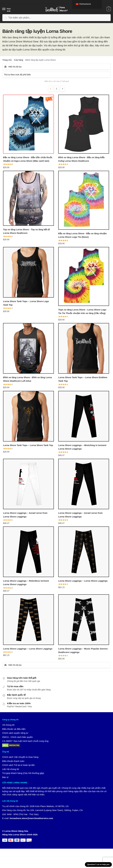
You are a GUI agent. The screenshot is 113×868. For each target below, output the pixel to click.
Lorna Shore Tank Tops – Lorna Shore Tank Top (28, 446)
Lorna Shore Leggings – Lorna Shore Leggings (83, 582)
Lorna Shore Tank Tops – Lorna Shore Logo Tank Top (26, 303)
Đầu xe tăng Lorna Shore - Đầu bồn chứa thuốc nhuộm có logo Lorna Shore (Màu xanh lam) (28, 159)
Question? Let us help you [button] (98, 864)
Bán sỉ (5, 778)
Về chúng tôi (8, 726)
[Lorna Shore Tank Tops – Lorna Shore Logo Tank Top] (28, 272)
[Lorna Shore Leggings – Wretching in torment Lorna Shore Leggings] (84, 417)
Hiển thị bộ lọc (13, 67)
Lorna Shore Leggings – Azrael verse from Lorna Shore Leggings (25, 515)
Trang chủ (7, 60)
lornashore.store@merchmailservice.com (31, 819)
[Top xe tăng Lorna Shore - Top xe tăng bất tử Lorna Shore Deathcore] (28, 198)
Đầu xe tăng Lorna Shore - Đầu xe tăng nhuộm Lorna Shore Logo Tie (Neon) (82, 235)
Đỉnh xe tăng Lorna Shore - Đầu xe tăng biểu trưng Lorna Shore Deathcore (81, 159)
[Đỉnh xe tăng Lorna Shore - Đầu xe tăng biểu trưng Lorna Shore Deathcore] (84, 124)
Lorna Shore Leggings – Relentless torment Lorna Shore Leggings (26, 583)
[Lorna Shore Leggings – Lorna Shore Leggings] (84, 553)
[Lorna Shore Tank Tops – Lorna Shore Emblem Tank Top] (84, 349)
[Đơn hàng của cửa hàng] (56, 75)
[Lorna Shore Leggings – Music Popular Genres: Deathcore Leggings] (84, 620)
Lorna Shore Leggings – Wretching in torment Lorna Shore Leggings (82, 447)
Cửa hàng (19, 60)
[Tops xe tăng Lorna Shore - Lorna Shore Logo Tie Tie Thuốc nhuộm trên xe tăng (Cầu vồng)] (84, 277)
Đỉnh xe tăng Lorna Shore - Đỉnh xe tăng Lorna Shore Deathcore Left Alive (27, 380)
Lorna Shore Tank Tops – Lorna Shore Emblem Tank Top (83, 380)
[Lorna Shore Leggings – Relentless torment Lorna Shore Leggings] (28, 553)
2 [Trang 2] (56, 89)
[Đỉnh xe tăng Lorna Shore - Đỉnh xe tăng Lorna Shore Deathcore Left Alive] (28, 349)
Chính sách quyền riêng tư (15, 734)
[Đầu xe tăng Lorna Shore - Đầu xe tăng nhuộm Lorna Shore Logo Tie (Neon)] (84, 200)
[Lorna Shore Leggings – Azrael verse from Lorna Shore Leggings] (28, 484)
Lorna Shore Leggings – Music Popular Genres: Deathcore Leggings (83, 651)
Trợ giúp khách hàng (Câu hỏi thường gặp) (23, 774)
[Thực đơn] (7, 9)
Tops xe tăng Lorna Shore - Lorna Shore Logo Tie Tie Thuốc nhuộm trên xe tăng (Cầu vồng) (82, 312)
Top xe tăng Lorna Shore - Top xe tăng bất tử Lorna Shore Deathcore (26, 231)
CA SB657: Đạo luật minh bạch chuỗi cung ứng (25, 742)
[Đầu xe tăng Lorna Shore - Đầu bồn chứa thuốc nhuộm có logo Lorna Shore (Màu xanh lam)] (28, 124)
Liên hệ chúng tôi (11, 770)
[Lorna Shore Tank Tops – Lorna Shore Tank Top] (28, 417)
